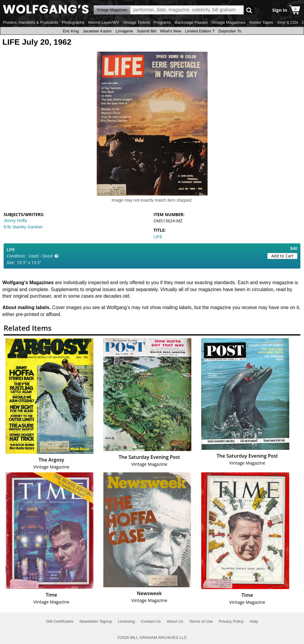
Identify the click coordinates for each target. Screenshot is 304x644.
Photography (73, 22)
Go (249, 10)
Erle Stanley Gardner (23, 227)
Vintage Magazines (228, 22)
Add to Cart (282, 256)
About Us (175, 621)
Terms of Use (201, 621)
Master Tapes (261, 22)
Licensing (126, 621)
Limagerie (125, 31)
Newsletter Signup (96, 621)
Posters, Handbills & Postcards (30, 22)
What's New (171, 31)
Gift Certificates (60, 621)
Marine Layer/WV (103, 22)
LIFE (158, 237)
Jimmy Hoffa (15, 221)
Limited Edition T (200, 31)
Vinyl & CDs (288, 22)
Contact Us (151, 621)
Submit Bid (147, 31)
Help (254, 621)
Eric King (71, 31)
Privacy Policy (231, 621)
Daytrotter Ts (230, 31)
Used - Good (41, 256)
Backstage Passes (191, 22)
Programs (163, 22)
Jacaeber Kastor (97, 31)
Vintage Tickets (136, 22)
